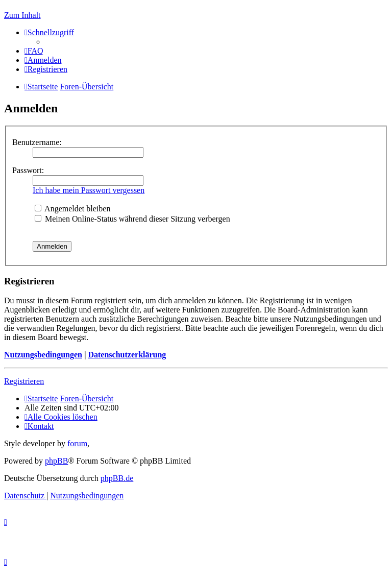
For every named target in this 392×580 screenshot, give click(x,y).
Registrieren (24, 381)
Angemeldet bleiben (72, 209)
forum (77, 443)
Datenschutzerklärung (127, 355)
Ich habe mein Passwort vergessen (89, 190)
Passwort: (28, 170)
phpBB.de (117, 478)
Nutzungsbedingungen (43, 355)
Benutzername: (37, 142)
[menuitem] (34, 51)
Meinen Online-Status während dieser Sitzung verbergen (132, 219)
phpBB (56, 461)
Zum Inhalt (22, 15)
